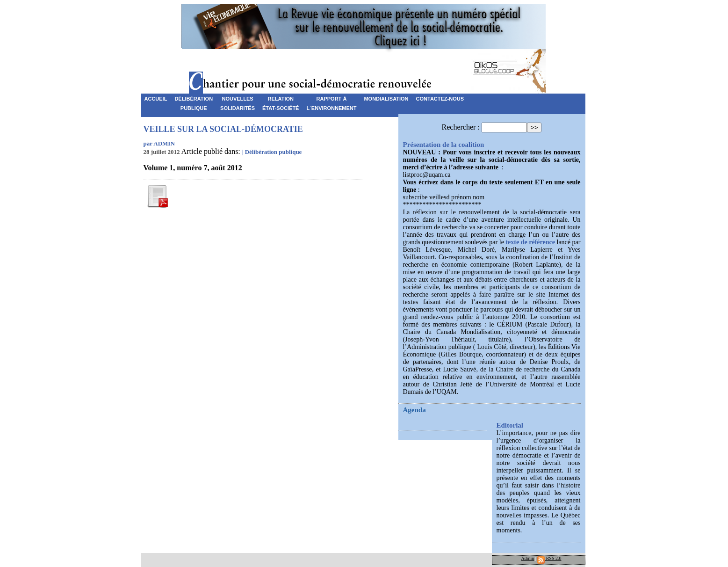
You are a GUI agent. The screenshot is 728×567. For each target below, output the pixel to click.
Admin (527, 558)
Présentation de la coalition (444, 145)
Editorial (510, 425)
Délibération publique (274, 152)
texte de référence (530, 242)
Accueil (156, 99)
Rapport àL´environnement (331, 100)
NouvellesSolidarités (238, 100)
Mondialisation (386, 99)
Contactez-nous (440, 99)
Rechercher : (461, 127)
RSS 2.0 (549, 558)
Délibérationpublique (194, 100)
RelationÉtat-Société (281, 100)
